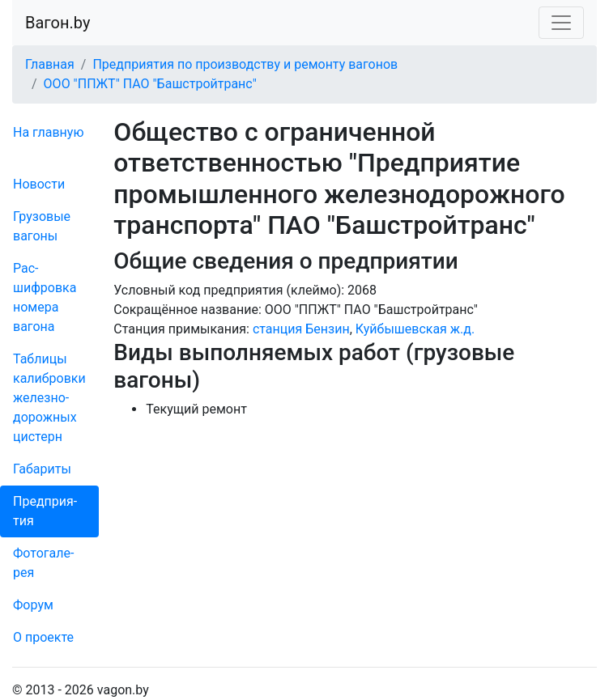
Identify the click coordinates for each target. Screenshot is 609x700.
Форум (33, 605)
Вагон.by (57, 23)
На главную (48, 132)
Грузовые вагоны (42, 226)
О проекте (43, 637)
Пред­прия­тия (45, 511)
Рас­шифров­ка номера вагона (45, 297)
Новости (39, 184)
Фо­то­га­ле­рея (43, 563)
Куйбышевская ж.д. (415, 329)
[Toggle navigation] (561, 23)
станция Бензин (301, 329)
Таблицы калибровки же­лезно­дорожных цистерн (49, 398)
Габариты (42, 469)
